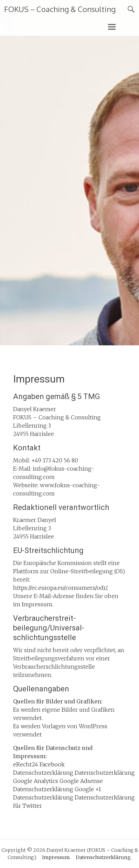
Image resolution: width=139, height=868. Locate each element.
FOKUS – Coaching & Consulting (60, 9)
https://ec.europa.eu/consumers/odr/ (60, 588)
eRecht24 (26, 764)
